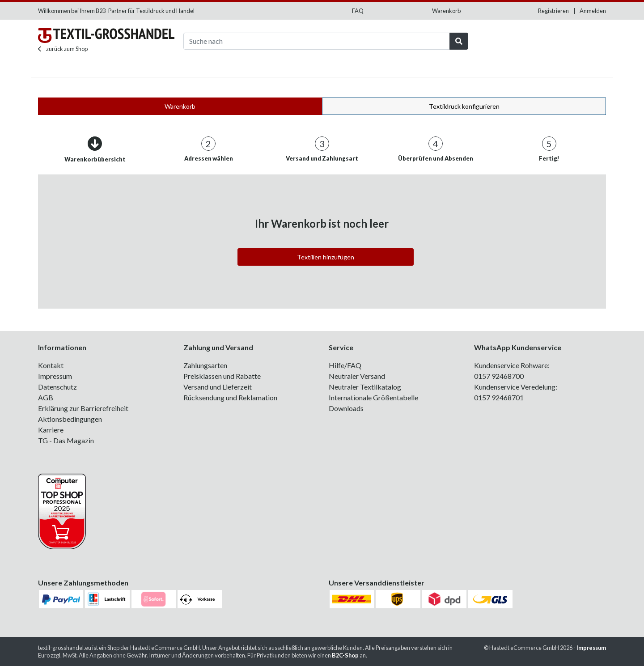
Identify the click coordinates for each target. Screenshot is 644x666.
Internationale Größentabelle (373, 397)
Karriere (51, 430)
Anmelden (593, 11)
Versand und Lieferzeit (218, 387)
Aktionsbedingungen (70, 419)
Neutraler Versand (357, 376)
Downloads (346, 408)
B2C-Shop (345, 655)
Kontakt (51, 365)
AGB (46, 397)
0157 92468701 (499, 397)
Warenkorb (446, 11)
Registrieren (553, 11)
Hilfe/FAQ (345, 365)
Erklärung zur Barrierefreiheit (83, 408)
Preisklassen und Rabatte (222, 376)
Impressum (55, 376)
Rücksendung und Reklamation (230, 397)
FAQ (358, 11)
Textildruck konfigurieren (464, 106)
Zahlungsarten (205, 365)
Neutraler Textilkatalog (365, 387)
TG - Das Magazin (66, 440)
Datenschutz (57, 387)
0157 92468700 (499, 376)
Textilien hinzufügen (326, 257)
